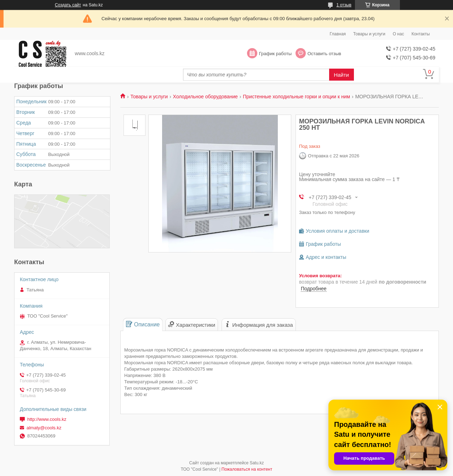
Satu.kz (257, 463)
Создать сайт (68, 5)
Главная (338, 34)
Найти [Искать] (341, 75)
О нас (398, 34)
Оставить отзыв (324, 54)
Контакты (421, 34)
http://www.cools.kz (47, 419)
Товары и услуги (369, 34)
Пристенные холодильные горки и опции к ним (296, 97)
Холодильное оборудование (205, 97)
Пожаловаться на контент (247, 469)
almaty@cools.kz (44, 428)
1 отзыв (344, 5)
